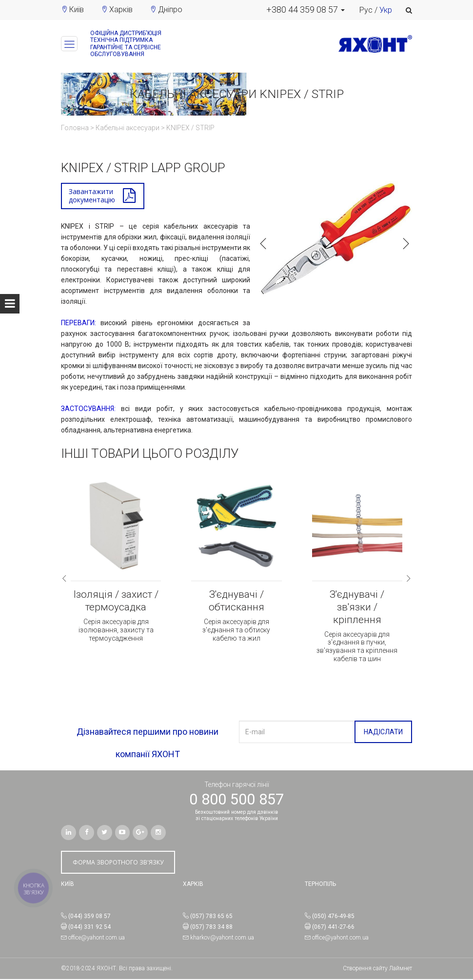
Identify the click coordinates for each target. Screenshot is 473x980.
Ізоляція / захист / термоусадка (116, 602)
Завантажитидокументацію (92, 196)
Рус (366, 10)
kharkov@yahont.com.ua (222, 938)
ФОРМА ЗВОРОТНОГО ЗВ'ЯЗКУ (118, 863)
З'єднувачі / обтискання (236, 602)
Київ (77, 10)
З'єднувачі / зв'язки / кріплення (357, 608)
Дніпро (170, 10)
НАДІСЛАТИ (383, 733)
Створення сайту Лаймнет (377, 969)
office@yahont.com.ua (97, 938)
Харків (121, 10)
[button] (305, 10)
